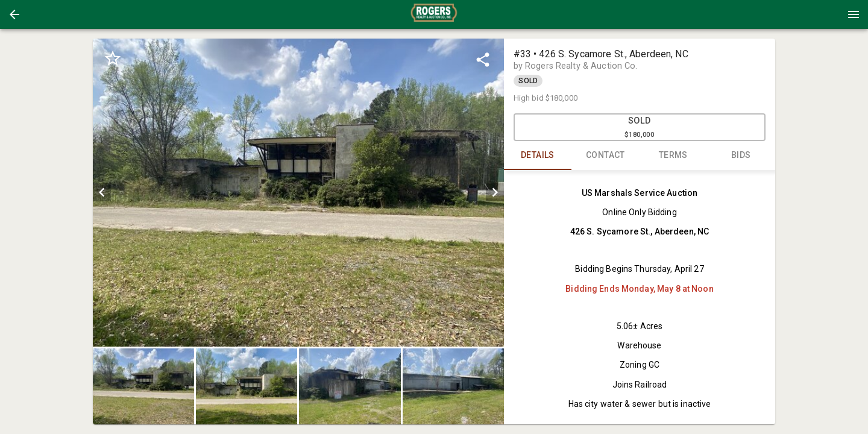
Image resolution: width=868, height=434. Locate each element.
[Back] (14, 14)
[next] (495, 192)
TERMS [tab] (674, 156)
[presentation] (434, 14)
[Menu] (854, 14)
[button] (14, 14)
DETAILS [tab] (538, 156)
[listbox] (298, 193)
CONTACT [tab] (605, 156)
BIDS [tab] (741, 156)
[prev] (102, 192)
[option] (298, 193)
